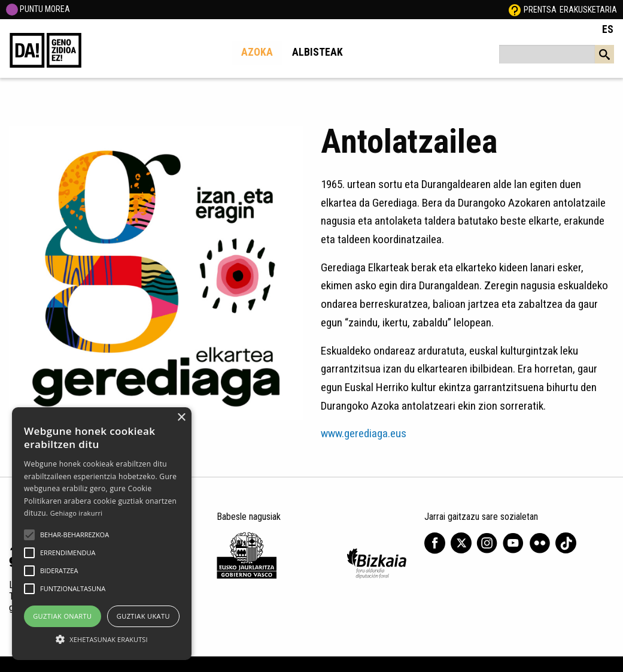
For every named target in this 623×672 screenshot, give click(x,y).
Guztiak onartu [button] (62, 616)
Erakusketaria (588, 10)
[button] (29, 535)
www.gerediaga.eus (364, 433)
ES (608, 29)
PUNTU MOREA (38, 9)
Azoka (257, 52)
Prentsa (540, 10)
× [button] (181, 418)
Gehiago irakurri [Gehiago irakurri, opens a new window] (77, 513)
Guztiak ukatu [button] (143, 616)
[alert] (102, 534)
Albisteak (317, 52)
